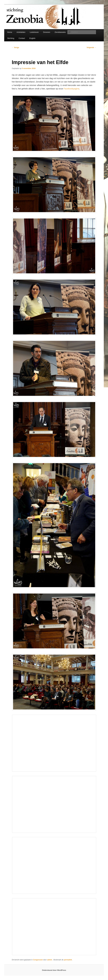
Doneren (47, 32)
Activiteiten (21, 32)
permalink (68, 960)
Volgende (91, 48)
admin (50, 960)
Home (10, 32)
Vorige (15, 48)
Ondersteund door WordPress (54, 970)
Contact (22, 38)
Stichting (11, 38)
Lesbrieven (34, 32)
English (32, 38)
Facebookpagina (72, 89)
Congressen (38, 960)
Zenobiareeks (60, 32)
